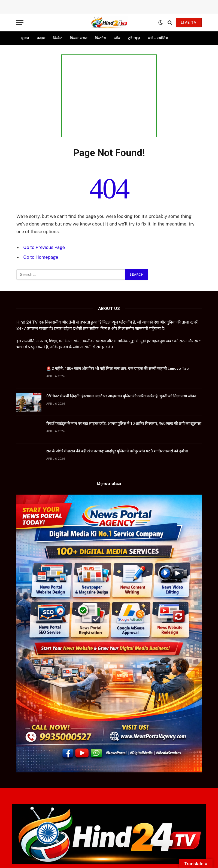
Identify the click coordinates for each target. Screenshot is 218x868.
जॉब (117, 38)
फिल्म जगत (79, 38)
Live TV (189, 22)
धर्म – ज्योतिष (158, 38)
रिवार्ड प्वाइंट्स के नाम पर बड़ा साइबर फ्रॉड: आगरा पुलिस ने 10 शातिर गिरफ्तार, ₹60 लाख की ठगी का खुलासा (124, 423)
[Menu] (20, 22)
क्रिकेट (58, 38)
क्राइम (41, 38)
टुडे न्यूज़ (134, 38)
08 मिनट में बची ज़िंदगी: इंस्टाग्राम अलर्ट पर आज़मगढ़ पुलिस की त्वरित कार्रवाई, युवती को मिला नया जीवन (121, 395)
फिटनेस (101, 38)
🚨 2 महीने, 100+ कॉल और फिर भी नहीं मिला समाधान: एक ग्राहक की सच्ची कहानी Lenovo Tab (118, 368)
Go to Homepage (41, 257)
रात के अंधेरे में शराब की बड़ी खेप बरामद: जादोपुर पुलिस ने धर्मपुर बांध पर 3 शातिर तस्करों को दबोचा (117, 450)
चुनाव (25, 38)
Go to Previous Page (44, 247)
